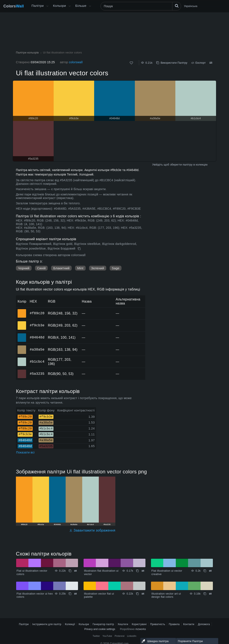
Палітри (38, 6)
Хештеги (123, 624)
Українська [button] (191, 6)
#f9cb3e (37, 325)
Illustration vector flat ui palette (99, 595)
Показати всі (25, 452)
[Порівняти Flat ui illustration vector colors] (75, 571)
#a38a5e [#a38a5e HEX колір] (22, 347)
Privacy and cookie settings (100, 629)
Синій (41, 268)
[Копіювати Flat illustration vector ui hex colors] (70, 594)
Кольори (59, 6)
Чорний (24, 268)
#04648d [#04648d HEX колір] (22, 335)
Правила (174, 624)
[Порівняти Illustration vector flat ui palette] (143, 594)
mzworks (141, 629)
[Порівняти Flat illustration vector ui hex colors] (75, 594)
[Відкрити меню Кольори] (70, 6)
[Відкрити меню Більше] (47, 6)
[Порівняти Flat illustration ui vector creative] (210, 571)
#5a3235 (37, 374)
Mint (80, 268)
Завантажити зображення (92, 530)
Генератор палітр (103, 624)
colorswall (76, 62)
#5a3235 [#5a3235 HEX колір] (22, 371)
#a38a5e (37, 349)
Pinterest (120, 636)
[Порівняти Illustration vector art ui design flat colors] (210, 594)
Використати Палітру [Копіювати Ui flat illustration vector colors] (172, 63)
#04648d (37, 337)
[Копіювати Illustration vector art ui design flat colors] (205, 594)
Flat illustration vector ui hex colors (35, 595)
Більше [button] (81, 6)
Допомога (204, 624)
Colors (14, 6)
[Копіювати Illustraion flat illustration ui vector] (137, 571)
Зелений (98, 268)
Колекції (70, 624)
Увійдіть (158, 165)
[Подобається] (131, 63)
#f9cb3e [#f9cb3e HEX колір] (22, 323)
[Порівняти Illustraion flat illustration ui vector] (143, 571)
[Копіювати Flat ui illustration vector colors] (70, 571)
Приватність (158, 624)
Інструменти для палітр (47, 624)
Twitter (96, 636)
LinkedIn (132, 636)
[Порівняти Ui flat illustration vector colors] (211, 63)
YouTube (107, 636)
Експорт (198, 63)
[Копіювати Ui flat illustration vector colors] (80, 249)
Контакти (189, 624)
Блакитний (61, 268)
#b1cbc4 (37, 362)
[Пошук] (141, 6)
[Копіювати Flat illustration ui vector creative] (205, 571)
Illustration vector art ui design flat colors (166, 595)
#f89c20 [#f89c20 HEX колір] (22, 310)
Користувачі (139, 624)
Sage (116, 268)
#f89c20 (37, 313)
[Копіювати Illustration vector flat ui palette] (137, 594)
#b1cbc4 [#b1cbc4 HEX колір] (22, 359)
